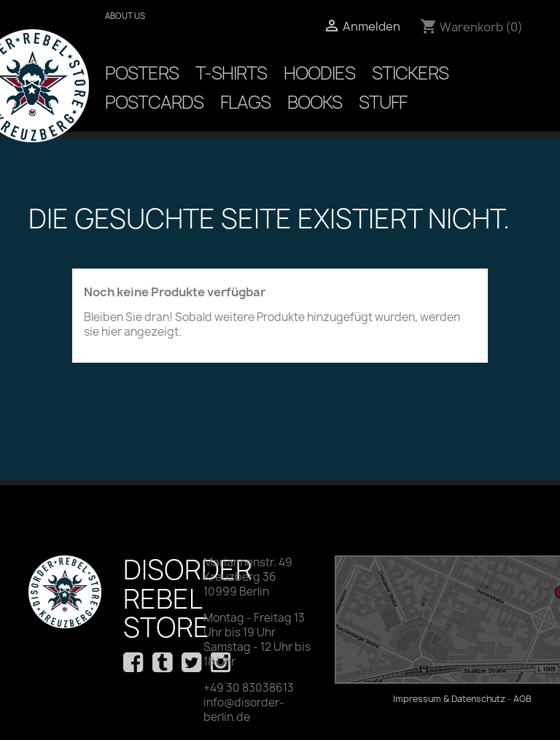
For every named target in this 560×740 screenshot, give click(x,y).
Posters (142, 73)
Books (315, 102)
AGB (522, 699)
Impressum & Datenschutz (449, 699)
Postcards (154, 102)
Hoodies (319, 73)
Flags (245, 102)
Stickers (410, 73)
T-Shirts (231, 73)
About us (125, 16)
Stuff (383, 102)
